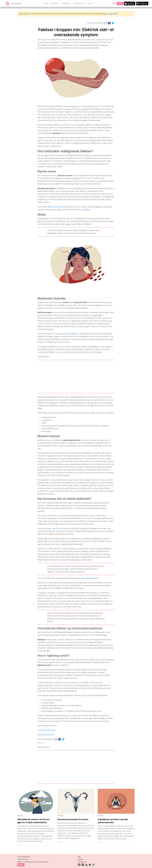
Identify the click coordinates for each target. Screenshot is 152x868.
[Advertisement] (76, 377)
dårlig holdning (53, 207)
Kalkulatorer (66, 3)
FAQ (79, 857)
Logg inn (90, 3)
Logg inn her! (113, 14)
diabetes (75, 334)
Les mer (20, 845)
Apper (46, 3)
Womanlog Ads (79, 3)
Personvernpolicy (24, 857)
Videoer (80, 859)
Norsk (119, 3)
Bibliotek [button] (54, 3)
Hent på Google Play (46, 735)
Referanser (41, 743)
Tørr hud (56, 529)
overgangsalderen (91, 578)
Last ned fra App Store (46, 730)
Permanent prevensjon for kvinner (73, 819)
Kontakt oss (82, 862)
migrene (87, 210)
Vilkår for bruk (23, 859)
